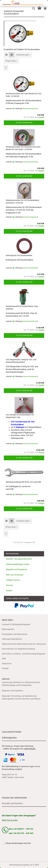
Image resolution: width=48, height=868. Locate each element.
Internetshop (15, 865)
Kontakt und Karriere (12, 803)
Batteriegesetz (8, 629)
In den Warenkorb (24, 123)
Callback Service (13, 580)
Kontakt (5, 668)
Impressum (7, 664)
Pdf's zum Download (15, 575)
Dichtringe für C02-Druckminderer (19, 255)
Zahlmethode (30, 749)
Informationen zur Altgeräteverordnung (18, 649)
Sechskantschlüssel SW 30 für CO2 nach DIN (23, 482)
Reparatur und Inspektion (17, 569)
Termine (9, 585)
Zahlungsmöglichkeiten (12, 639)
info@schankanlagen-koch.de (18, 843)
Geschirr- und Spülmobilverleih (19, 559)
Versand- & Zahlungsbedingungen (16, 624)
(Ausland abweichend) (30, 109)
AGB (4, 659)
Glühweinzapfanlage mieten (18, 564)
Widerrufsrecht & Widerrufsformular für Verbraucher (24, 644)
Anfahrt (9, 591)
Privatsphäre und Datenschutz (15, 634)
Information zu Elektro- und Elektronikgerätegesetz (24, 654)
